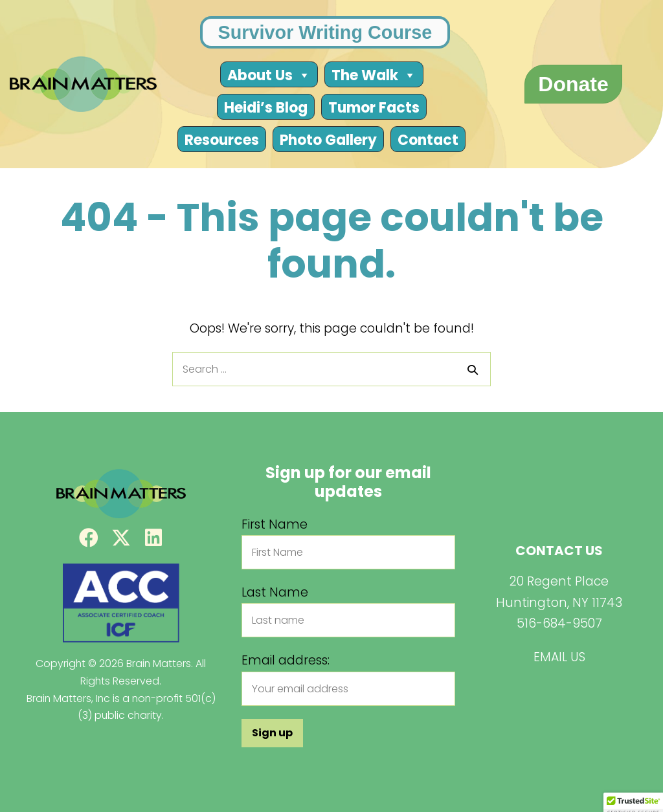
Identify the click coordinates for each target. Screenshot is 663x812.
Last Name (275, 592)
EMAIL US (559, 657)
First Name (275, 524)
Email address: (286, 660)
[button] (89, 538)
